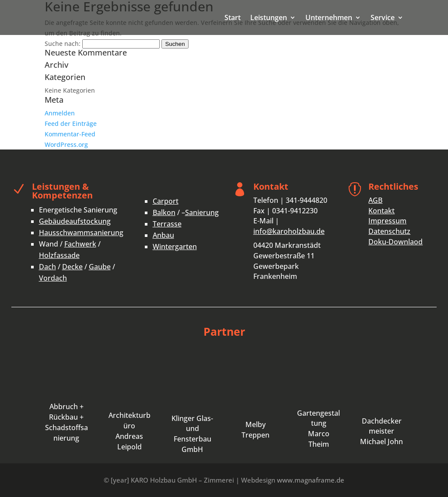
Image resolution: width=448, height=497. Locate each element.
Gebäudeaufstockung (75, 221)
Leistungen (269, 18)
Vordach (53, 278)
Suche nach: (63, 43)
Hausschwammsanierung (81, 233)
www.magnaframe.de (311, 480)
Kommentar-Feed (70, 134)
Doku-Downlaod (395, 242)
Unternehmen (329, 18)
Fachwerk (80, 244)
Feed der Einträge (71, 123)
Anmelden (60, 113)
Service (383, 18)
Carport (166, 201)
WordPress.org (66, 144)
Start (233, 18)
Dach (47, 267)
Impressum (387, 221)
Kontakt (381, 211)
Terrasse (167, 224)
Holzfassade (59, 255)
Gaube (100, 267)
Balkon (164, 212)
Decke (72, 267)
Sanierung (202, 212)
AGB (375, 200)
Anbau (163, 235)
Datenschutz (389, 231)
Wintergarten (175, 247)
